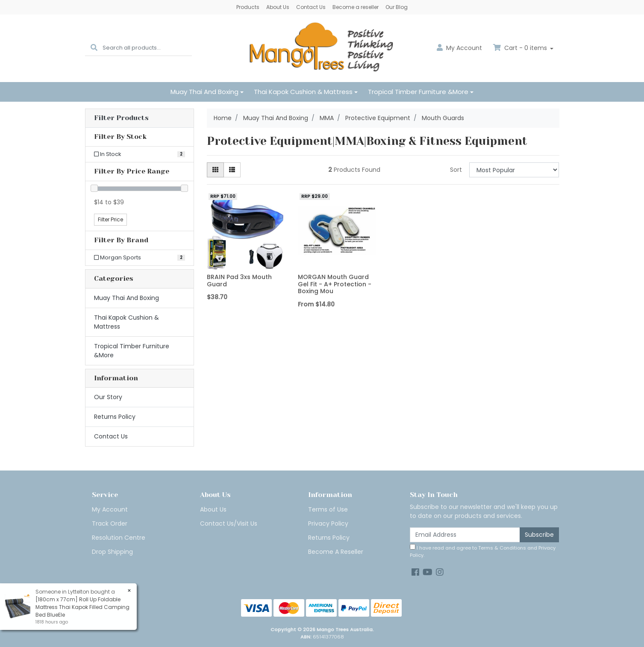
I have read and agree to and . (483, 551)
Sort (456, 170)
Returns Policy (115, 417)
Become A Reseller (336, 552)
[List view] (232, 170)
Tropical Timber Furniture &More (418, 92)
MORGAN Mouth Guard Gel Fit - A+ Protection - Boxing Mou (335, 284)
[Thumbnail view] (215, 170)
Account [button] (459, 48)
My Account (110, 509)
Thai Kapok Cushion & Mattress (303, 92)
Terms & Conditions (502, 548)
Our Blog (397, 7)
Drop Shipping (112, 552)
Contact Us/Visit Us (229, 523)
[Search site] (94, 48)
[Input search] (147, 48)
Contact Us (311, 7)
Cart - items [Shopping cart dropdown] (521, 48)
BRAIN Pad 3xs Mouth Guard (239, 281)
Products (248, 7)
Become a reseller (356, 7)
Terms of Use (328, 509)
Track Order (110, 523)
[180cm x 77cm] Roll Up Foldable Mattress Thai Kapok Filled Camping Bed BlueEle (82, 607)
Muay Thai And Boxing (204, 92)
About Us (278, 7)
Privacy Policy (328, 523)
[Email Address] (465, 535)
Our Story (108, 397)
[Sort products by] (514, 170)
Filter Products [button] (121, 118)
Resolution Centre (119, 538)
